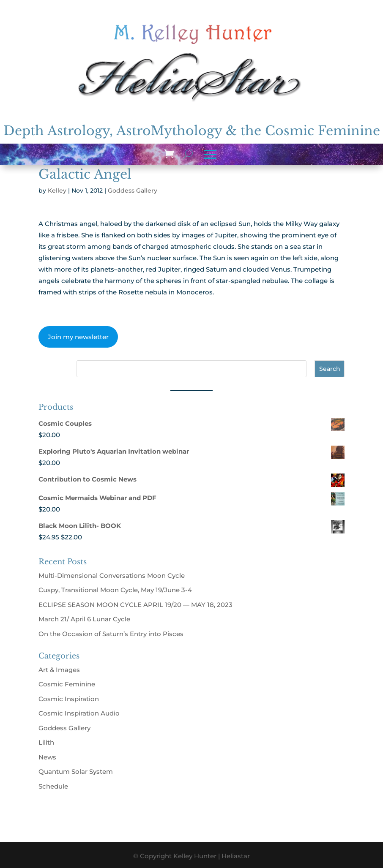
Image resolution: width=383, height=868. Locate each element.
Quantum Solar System (76, 771)
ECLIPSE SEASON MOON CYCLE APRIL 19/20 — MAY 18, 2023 (135, 605)
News (47, 757)
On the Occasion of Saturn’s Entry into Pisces (111, 634)
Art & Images (59, 670)
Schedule (53, 786)
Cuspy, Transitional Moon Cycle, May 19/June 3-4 (115, 590)
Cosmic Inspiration (69, 699)
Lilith (46, 742)
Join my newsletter (78, 337)
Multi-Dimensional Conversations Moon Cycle (112, 575)
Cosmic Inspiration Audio (79, 713)
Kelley (57, 190)
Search (330, 369)
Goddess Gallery (133, 190)
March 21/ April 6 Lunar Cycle (84, 619)
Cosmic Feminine (67, 684)
